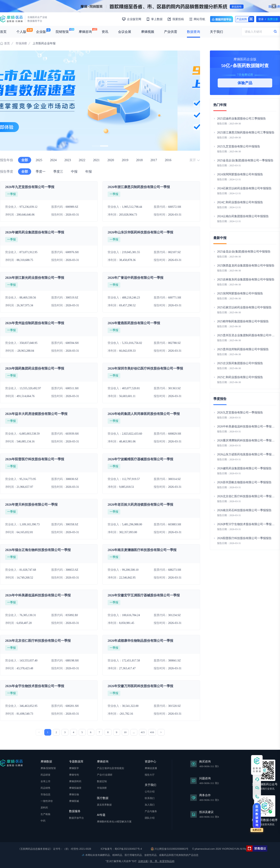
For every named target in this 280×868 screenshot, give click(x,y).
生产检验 (46, 814)
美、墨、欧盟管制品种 (162, 861)
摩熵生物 (74, 795)
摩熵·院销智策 (48, 768)
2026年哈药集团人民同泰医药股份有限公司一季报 (144, 414)
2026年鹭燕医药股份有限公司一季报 (134, 323)
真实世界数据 (104, 805)
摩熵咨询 (85, 32)
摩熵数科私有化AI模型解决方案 (114, 822)
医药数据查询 (257, 816)
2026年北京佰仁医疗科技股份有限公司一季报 (38, 641)
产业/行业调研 (105, 775)
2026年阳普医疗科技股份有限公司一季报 (35, 459)
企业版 (41, 32)
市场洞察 (21, 43)
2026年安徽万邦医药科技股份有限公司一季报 (140, 686)
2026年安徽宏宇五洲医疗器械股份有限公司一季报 (144, 595)
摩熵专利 (74, 775)
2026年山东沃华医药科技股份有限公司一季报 (140, 232)
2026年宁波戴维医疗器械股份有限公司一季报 (140, 459)
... (134, 732)
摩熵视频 (148, 32)
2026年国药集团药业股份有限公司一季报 (35, 368)
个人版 (21, 32)
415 (143, 732)
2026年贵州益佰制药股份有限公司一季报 (35, 323)
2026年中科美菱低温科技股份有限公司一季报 (38, 595)
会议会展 (125, 32)
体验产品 (245, 83)
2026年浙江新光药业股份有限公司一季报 (35, 278)
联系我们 (150, 798)
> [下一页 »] (161, 732)
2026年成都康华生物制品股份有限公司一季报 (140, 641)
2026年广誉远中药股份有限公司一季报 (135, 278)
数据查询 (193, 32)
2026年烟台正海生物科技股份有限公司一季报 (38, 550)
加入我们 (150, 805)
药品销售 (46, 788)
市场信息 (46, 795)
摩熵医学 (74, 768)
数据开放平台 (222, 19)
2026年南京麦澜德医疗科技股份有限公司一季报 (142, 550)
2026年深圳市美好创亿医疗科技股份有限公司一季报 (145, 368)
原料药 (44, 808)
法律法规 (143, 861)
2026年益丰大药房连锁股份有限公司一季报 (36, 414)
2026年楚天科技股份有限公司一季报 (31, 505)
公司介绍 (150, 792)
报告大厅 (150, 775)
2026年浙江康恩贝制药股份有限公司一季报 (139, 187)
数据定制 (102, 781)
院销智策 (62, 32)
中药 (43, 821)
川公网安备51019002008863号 (170, 849)
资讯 (105, 32)
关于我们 (216, 32)
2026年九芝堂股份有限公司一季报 (30, 187)
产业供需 (171, 32)
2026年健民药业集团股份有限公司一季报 (35, 232)
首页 (3, 32)
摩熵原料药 (75, 781)
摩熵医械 (74, 801)
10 (125, 732)
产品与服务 (151, 811)
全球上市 (46, 781)
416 (152, 732)
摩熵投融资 (75, 788)
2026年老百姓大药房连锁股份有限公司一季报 (140, 505)
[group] (100, 101)
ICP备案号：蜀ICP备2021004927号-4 (121, 849)
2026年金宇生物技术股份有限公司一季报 (35, 686)
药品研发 (46, 775)
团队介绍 (150, 818)
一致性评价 (47, 801)
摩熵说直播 (151, 768)
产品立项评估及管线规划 (110, 768)
